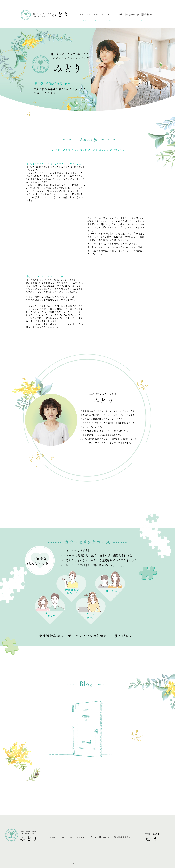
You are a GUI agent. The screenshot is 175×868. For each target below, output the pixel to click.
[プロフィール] (85, 15)
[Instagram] (148, 839)
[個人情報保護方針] (145, 16)
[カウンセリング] (108, 16)
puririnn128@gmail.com (151, 855)
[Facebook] (155, 839)
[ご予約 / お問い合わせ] (126, 16)
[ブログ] (96, 15)
